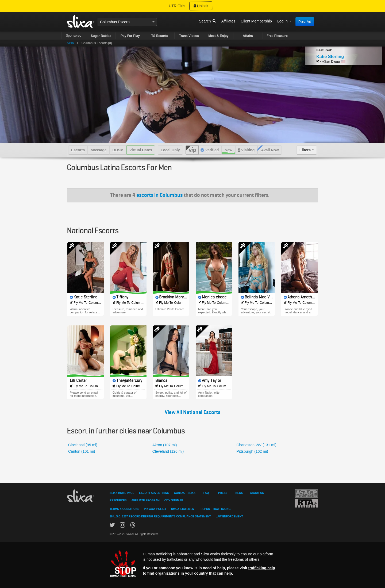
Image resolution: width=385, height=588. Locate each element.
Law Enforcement (229, 516)
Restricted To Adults (306, 503)
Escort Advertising (154, 493)
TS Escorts (160, 36)
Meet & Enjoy (218, 36)
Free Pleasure (277, 36)
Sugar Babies (101, 36)
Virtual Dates (141, 150)
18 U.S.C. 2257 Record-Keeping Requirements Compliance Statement (160, 516)
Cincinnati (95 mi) (83, 445)
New (228, 150)
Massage (99, 150)
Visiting (248, 150)
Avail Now (270, 150)
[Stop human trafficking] (192, 564)
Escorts (124, 22)
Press (223, 493)
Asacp (306, 493)
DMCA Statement (183, 509)
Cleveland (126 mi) (168, 451)
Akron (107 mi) (165, 445)
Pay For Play (130, 36)
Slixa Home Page (122, 493)
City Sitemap (174, 500)
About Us (257, 493)
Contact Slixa (185, 493)
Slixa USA (81, 21)
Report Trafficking (215, 509)
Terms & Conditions (124, 509)
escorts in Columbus (159, 195)
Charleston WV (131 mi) (256, 445)
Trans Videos (189, 36)
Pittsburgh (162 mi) (252, 451)
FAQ (206, 493)
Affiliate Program (145, 500)
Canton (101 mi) (82, 451)
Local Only (170, 150)
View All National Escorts (192, 412)
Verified (212, 150)
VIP (192, 150)
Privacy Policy (155, 509)
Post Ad (305, 22)
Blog (239, 493)
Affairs (248, 36)
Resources (118, 500)
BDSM (118, 150)
